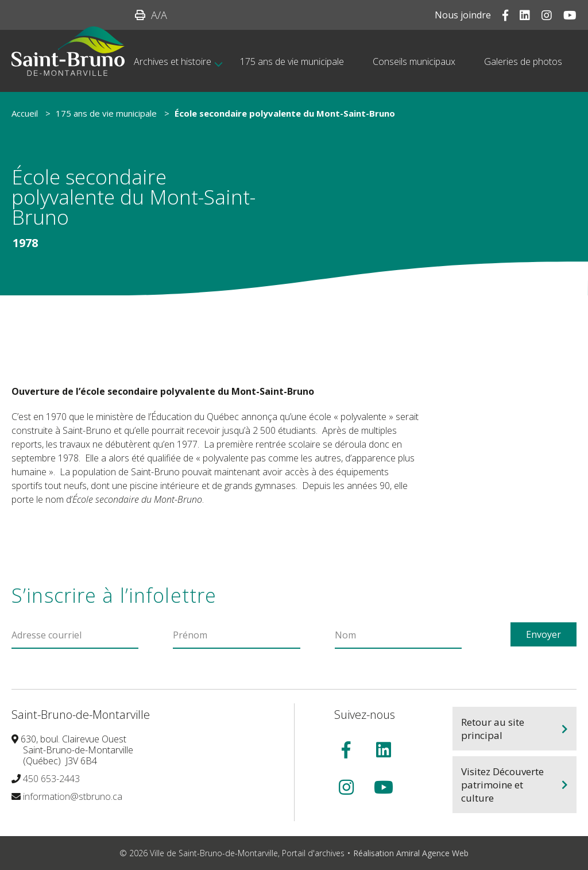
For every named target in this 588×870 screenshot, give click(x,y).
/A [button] (159, 15)
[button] (140, 15)
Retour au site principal (493, 729)
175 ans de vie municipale (106, 113)
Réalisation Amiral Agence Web (411, 853)
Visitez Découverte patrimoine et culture (502, 785)
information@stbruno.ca (73, 796)
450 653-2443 (51, 779)
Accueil (25, 113)
